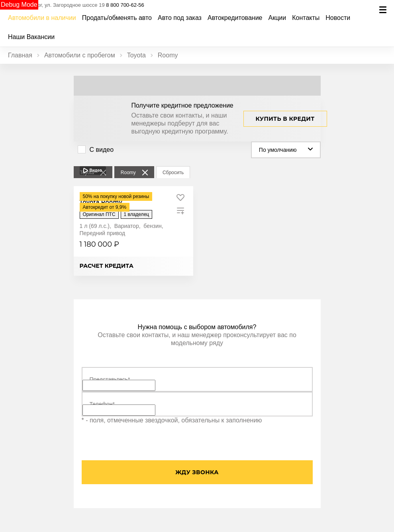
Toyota (136, 55)
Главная (20, 55)
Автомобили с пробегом (80, 55)
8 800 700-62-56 (125, 5)
